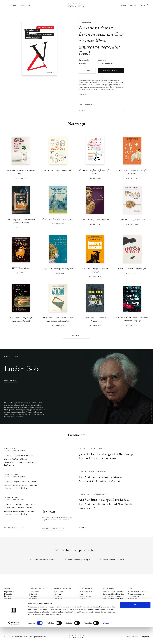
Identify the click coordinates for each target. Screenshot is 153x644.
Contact (81, 606)
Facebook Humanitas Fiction (113, 599)
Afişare (106, 640)
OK (135, 621)
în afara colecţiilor (106, 63)
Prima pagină (25, 5)
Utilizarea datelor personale (138, 592)
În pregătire (8, 596)
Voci (55, 606)
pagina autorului (11, 380)
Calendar (82, 528)
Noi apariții (8, 594)
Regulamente (133, 599)
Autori (7, 603)
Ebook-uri (82, 599)
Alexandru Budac (96, 28)
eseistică (102, 60)
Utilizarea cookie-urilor (136, 594)
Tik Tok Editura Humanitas (113, 596)
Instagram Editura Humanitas (114, 594)
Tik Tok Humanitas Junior (112, 615)
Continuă (82, 95)
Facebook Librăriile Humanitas (110, 607)
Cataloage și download (86, 603)
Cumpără (111, 71)
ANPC (131, 601)
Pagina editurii (9, 592)
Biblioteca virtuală (85, 596)
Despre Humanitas (85, 601)
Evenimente (8, 599)
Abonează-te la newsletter (53, 528)
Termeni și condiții (134, 596)
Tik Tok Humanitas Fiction (113, 603)
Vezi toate (76, 336)
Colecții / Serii (9, 601)
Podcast (81, 594)
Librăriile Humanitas (128, 5)
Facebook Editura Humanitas (113, 592)
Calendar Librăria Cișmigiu (15, 528)
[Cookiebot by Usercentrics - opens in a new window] (14, 640)
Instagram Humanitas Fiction (113, 601)
